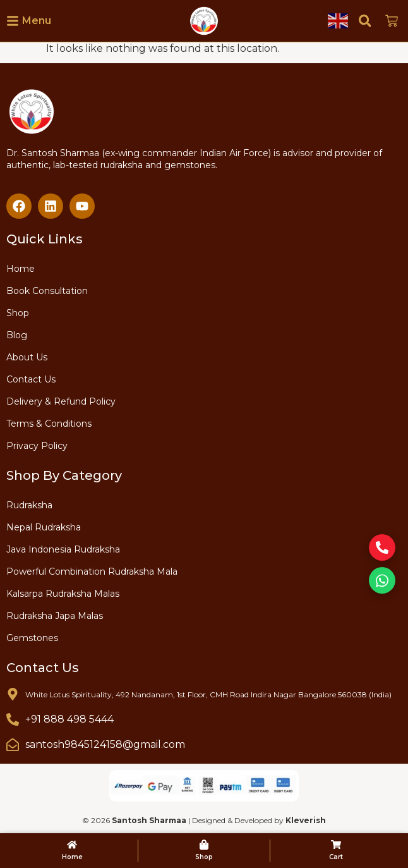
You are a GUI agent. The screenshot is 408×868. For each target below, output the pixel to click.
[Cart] (336, 845)
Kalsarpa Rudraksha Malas (63, 594)
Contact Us (31, 379)
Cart (336, 857)
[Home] (72, 845)
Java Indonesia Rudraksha (63, 549)
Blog (17, 335)
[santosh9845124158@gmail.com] (13, 745)
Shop (18, 313)
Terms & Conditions (49, 424)
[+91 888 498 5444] (13, 719)
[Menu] (13, 21)
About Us (27, 357)
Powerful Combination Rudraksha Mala (92, 572)
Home (21, 269)
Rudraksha (29, 505)
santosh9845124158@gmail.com (105, 744)
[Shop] (204, 845)
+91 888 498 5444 (69, 719)
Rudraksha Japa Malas (55, 616)
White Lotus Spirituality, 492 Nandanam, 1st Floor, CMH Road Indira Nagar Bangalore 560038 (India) (208, 694)
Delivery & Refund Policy (61, 401)
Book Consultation (47, 291)
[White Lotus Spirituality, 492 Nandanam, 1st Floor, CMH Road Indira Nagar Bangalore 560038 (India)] (13, 694)
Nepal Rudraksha (44, 527)
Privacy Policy (37, 446)
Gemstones (32, 638)
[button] (365, 21)
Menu (37, 21)
